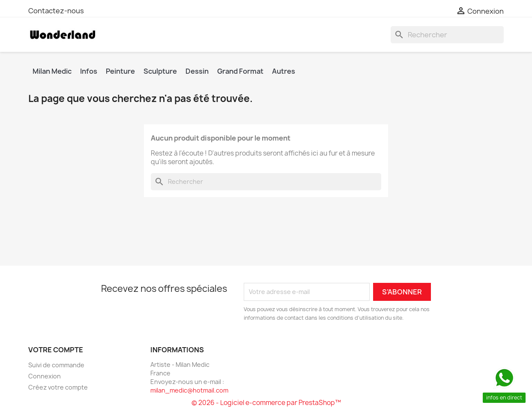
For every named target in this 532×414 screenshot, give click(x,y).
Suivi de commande (56, 365)
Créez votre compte (58, 387)
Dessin (197, 71)
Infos (89, 71)
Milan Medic (52, 71)
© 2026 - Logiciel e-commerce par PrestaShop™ (266, 403)
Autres (284, 71)
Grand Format (240, 71)
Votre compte (56, 350)
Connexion (45, 376)
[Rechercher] (447, 35)
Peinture (120, 71)
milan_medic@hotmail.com (189, 390)
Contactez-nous (56, 11)
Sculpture (160, 71)
